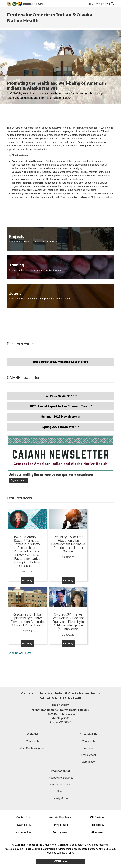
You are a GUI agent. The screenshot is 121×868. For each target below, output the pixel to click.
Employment (88, 755)
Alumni (60, 791)
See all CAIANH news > (20, 653)
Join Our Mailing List (32, 748)
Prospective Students (60, 778)
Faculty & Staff (60, 798)
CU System (97, 817)
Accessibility (97, 825)
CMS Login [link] (60, 861)
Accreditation (88, 762)
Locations (88, 748)
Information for (61, 771)
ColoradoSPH (88, 735)
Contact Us (32, 741)
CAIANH (33, 735)
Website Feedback (60, 817)
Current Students (60, 785)
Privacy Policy (23, 825)
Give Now (97, 832)
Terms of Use (60, 825)
